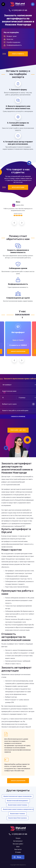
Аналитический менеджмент (18, 801)
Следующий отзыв (22, 223)
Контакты (18, 850)
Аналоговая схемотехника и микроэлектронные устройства (18, 809)
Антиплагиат (18, 841)
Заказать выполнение (18, 351)
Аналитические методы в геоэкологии (18, 796)
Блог (18, 847)
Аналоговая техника (18, 814)
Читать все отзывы (18, 187)
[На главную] (18, 4)
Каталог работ (18, 844)
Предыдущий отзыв (14, 223)
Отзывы (18, 852)
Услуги (18, 838)
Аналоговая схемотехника (18, 805)
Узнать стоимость (18, 54)
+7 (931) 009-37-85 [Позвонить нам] (18, 10)
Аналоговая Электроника (18, 818)
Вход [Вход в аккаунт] (33, 4)
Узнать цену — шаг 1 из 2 (18, 430)
